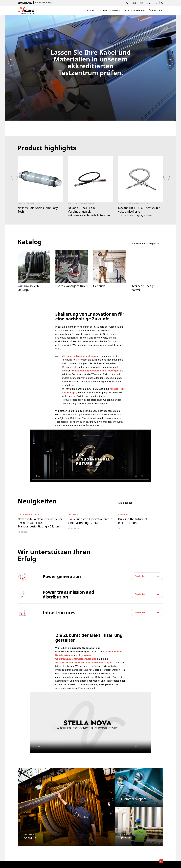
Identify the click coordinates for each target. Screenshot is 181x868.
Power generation (62, 576)
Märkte (104, 10)
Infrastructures (59, 613)
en (157, 3)
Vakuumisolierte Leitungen (29, 288)
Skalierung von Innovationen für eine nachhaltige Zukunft (90, 521)
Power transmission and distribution (68, 594)
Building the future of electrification (133, 521)
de (162, 3)
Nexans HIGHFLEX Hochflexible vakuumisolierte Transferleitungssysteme (139, 211)
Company (73, 515)
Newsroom (116, 10)
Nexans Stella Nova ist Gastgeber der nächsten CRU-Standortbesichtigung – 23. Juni (40, 523)
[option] (90, 68)
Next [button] (170, 62)
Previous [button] (11, 62)
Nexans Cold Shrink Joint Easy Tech (38, 210)
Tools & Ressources (135, 10)
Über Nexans (155, 10)
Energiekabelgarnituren (71, 286)
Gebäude (99, 286)
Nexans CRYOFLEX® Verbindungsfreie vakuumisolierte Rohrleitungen (89, 211)
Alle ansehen (127, 503)
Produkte (92, 10)
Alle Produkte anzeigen (145, 243)
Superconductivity (28, 515)
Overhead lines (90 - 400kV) (144, 288)
